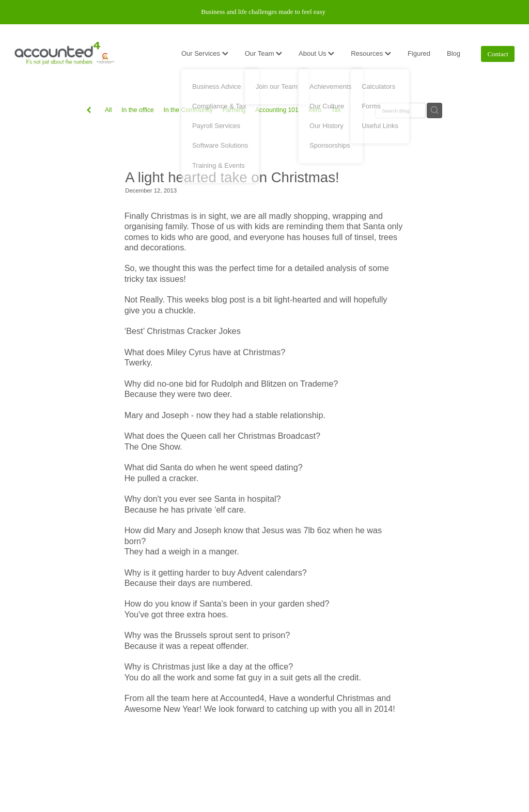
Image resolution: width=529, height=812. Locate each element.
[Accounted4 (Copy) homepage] (65, 54)
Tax (336, 110)
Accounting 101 (277, 110)
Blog (454, 53)
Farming (234, 110)
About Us (316, 53)
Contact (497, 54)
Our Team (263, 53)
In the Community (188, 110)
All (108, 110)
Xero (315, 110)
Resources (371, 53)
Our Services (205, 53)
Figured (419, 53)
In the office (138, 110)
